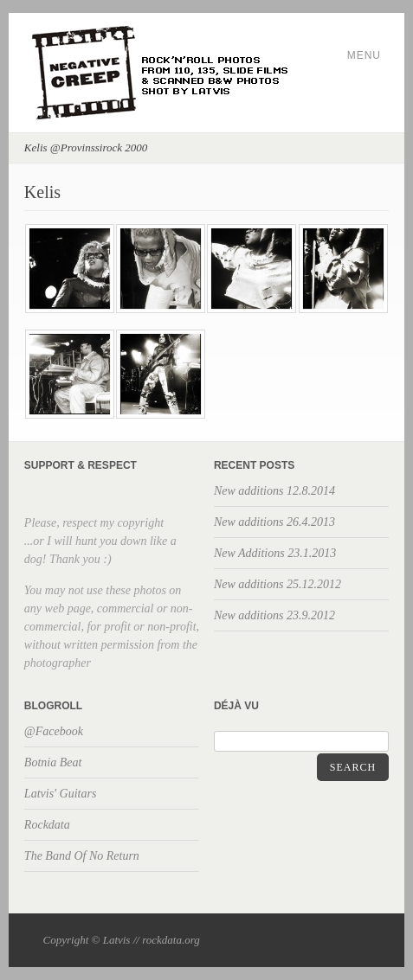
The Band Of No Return (82, 856)
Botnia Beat (53, 762)
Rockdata (47, 825)
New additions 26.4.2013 (274, 522)
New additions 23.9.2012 (274, 615)
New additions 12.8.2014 (274, 491)
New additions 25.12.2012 (277, 584)
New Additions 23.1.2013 (275, 553)
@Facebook (54, 731)
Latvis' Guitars (61, 794)
